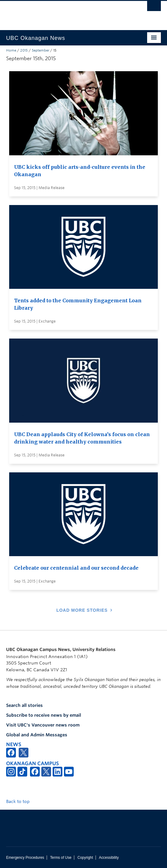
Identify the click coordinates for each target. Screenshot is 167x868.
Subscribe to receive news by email (44, 715)
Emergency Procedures (25, 858)
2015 (24, 50)
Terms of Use (61, 858)
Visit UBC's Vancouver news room (43, 725)
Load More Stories (82, 610)
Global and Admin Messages (37, 735)
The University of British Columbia (60, 13)
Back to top (21, 801)
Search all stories (24, 705)
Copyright (85, 858)
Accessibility (109, 858)
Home (11, 50)
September (41, 50)
